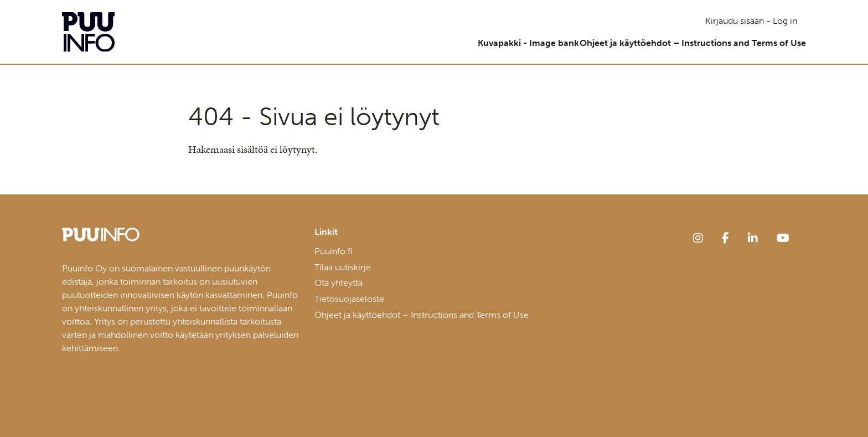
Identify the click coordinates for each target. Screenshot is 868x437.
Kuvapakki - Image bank (502, 43)
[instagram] (698, 238)
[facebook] (725, 238)
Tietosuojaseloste (349, 299)
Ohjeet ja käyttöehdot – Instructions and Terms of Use (684, 43)
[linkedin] (753, 238)
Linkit (326, 232)
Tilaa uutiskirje (343, 267)
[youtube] (783, 238)
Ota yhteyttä (339, 283)
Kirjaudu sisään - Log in (751, 21)
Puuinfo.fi (334, 251)
